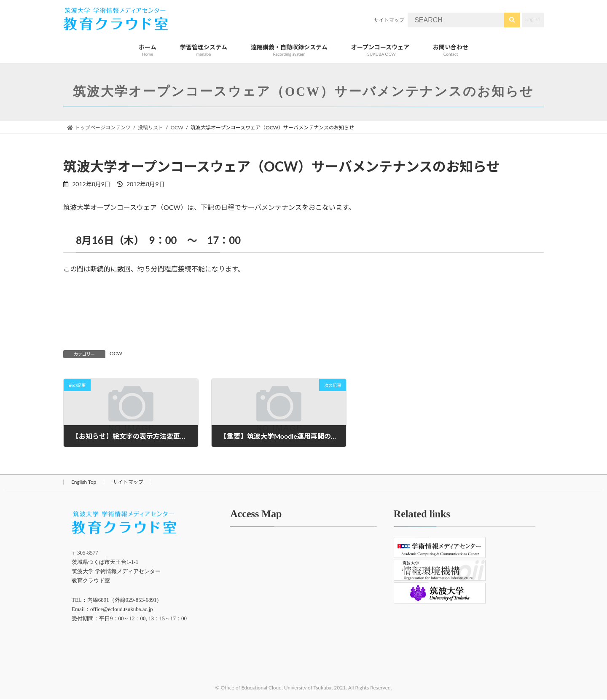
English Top (84, 482)
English (533, 19)
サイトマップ (389, 20)
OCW (116, 353)
